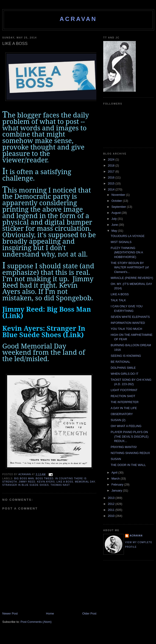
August (117, 213)
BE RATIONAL (120, 362)
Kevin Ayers (46, 482)
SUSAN (116, 459)
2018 (112, 165)
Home (50, 613)
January (117, 490)
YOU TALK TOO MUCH (126, 329)
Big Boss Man (24, 479)
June (115, 225)
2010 (112, 516)
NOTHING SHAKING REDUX (130, 453)
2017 (112, 171)
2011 (112, 510)
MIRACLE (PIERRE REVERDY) (132, 278)
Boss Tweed (45, 479)
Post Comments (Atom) (36, 622)
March (116, 479)
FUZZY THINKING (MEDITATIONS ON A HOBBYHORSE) (127, 252)
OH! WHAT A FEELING (126, 426)
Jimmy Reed (27, 482)
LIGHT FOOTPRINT (124, 390)
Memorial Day (85, 482)
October (117, 201)
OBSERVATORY (122, 414)
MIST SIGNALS (121, 242)
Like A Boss (65, 482)
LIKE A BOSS (120, 294)
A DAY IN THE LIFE (124, 408)
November (119, 195)
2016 (112, 177)
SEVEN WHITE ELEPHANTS (130, 317)
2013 (112, 498)
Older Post (89, 613)
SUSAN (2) (118, 420)
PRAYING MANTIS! (124, 447)
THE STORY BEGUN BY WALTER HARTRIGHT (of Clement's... (130, 267)
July (115, 219)
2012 (112, 504)
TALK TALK (118, 300)
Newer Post (10, 613)
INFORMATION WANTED (128, 323)
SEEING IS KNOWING (126, 356)
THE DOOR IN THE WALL (128, 465)
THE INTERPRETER (124, 402)
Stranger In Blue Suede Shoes (26, 485)
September (119, 207)
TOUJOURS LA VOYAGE (128, 236)
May (115, 231)
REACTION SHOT (123, 396)
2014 (112, 189)
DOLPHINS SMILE (123, 368)
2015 (112, 183)
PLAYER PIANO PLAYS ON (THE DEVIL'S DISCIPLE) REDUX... (130, 436)
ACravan (78, 19)
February (118, 484)
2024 (112, 160)
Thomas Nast (60, 485)
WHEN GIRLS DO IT (124, 374)
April (115, 473)
